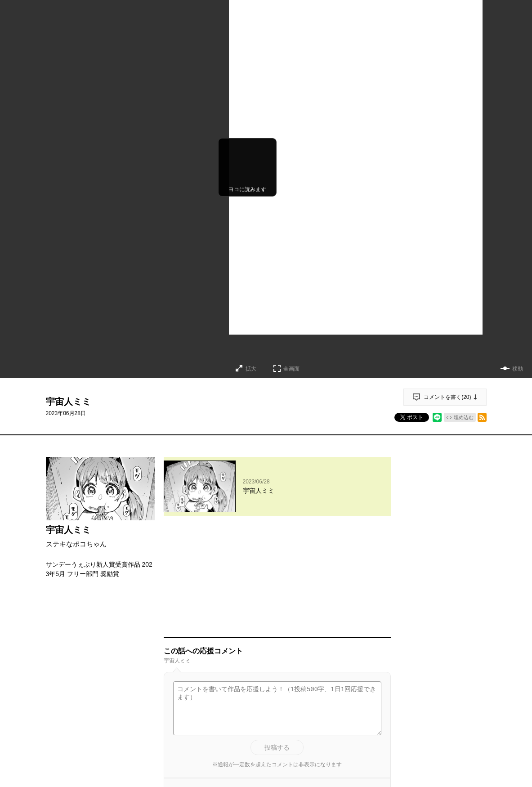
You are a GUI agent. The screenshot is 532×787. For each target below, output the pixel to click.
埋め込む (464, 417)
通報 (376, 702)
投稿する (277, 644)
